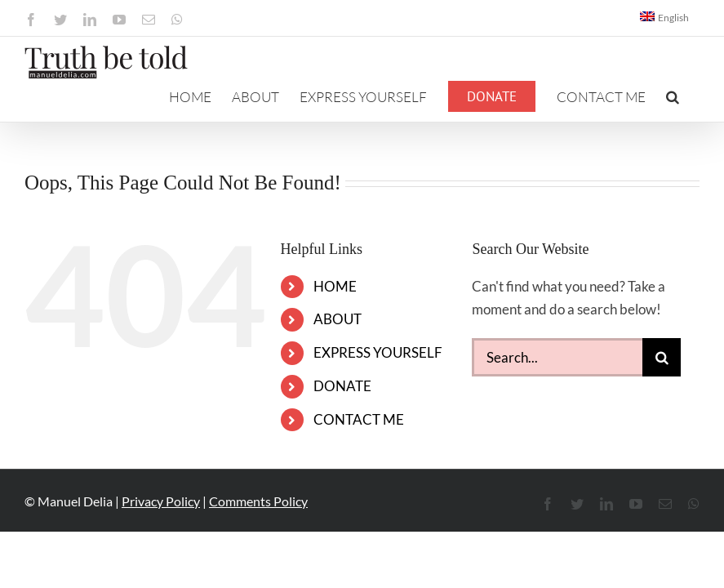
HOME (335, 286)
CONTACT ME (359, 419)
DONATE (342, 386)
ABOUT (338, 319)
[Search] (662, 357)
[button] (673, 96)
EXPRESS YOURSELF (378, 352)
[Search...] (557, 357)
